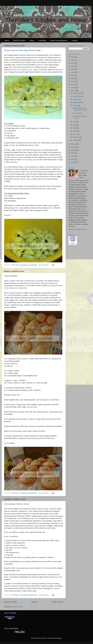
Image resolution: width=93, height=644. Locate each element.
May (75, 128)
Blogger (59, 638)
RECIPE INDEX (19, 40)
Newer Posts (10, 602)
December (77, 93)
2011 (73, 144)
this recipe (8, 295)
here (51, 208)
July (75, 122)
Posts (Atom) (18, 607)
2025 (73, 57)
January (76, 140)
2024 (73, 60)
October (76, 99)
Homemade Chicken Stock (17, 504)
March (75, 134)
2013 (73, 88)
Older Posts (58, 602)
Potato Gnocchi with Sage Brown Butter (23, 50)
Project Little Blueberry (59, 40)
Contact (75, 40)
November (77, 96)
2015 (73, 81)
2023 (73, 63)
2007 (73, 156)
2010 (73, 147)
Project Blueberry (11, 288)
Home (7, 40)
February (76, 137)
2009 (73, 150)
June (75, 125)
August (76, 105)
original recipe (25, 179)
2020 (73, 69)
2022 (73, 66)
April (75, 131)
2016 (73, 78)
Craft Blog (42, 40)
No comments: (44, 265)
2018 (73, 72)
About (32, 40)
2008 (73, 153)
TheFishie (85, 171)
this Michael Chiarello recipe (22, 70)
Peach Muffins (11, 276)
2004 (73, 162)
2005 (73, 159)
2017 (73, 75)
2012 (73, 91)
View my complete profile (77, 229)
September (77, 102)
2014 (73, 84)
